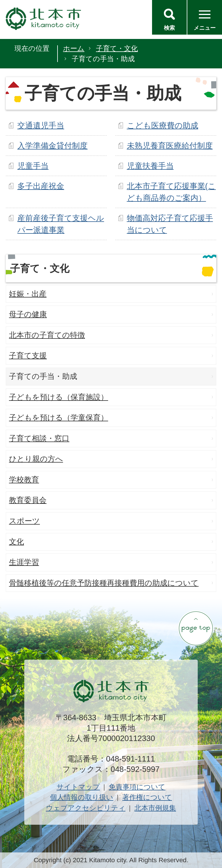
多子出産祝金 (41, 186)
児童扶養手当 (150, 166)
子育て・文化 (117, 48)
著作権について (147, 797)
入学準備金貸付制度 (52, 146)
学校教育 (24, 480)
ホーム (74, 48)
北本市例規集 (155, 808)
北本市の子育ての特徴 (47, 335)
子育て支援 (28, 356)
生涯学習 (24, 562)
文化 (16, 542)
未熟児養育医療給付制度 (170, 146)
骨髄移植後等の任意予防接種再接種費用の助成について (104, 583)
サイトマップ (78, 787)
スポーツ (24, 521)
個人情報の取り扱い (82, 797)
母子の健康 (28, 314)
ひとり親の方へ (36, 459)
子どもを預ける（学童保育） (59, 418)
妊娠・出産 (28, 294)
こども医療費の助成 (163, 125)
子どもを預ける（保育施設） (59, 397)
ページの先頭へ (196, 628)
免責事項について (137, 787)
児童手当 (33, 166)
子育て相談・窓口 (39, 438)
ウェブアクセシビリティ (86, 808)
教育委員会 (28, 500)
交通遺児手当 (41, 125)
